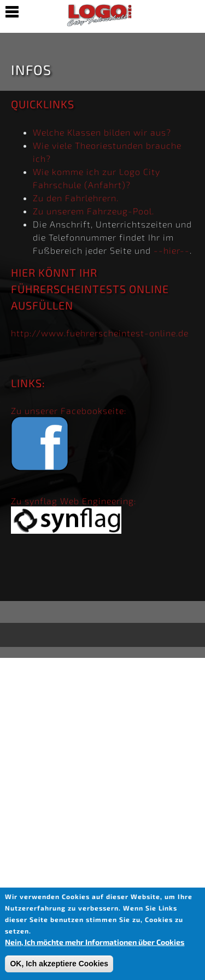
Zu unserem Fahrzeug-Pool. (93, 211)
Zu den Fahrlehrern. (76, 198)
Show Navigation (12, 12)
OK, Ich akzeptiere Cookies (59, 964)
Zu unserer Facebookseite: (69, 410)
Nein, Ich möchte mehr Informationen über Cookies (95, 942)
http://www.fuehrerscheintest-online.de (100, 333)
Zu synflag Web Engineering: (74, 501)
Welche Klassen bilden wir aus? (102, 132)
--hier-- (172, 250)
